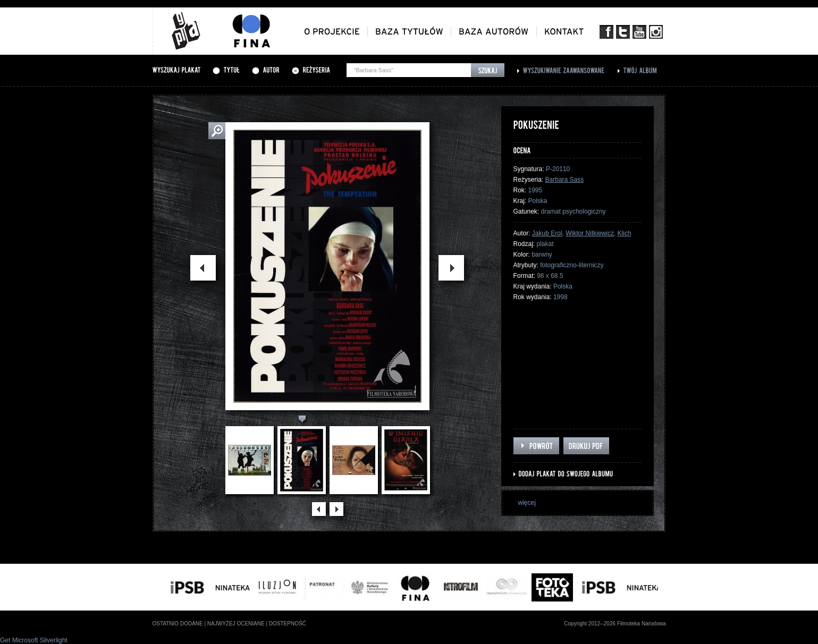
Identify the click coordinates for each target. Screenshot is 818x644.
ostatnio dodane (178, 624)
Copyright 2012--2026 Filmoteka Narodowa (615, 624)
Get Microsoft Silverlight (34, 640)
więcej (527, 503)
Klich (625, 233)
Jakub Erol (547, 233)
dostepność (288, 624)
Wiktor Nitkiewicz (590, 233)
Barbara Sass (565, 180)
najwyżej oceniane (236, 624)
